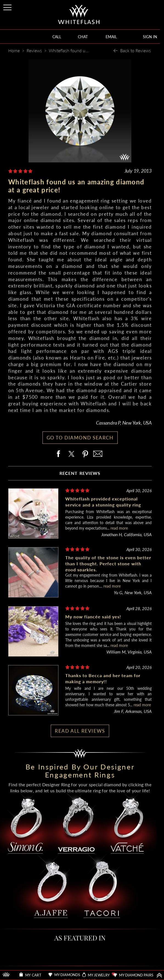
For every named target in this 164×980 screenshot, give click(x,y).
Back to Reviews (135, 50)
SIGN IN (150, 37)
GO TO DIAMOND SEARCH (80, 438)
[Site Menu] (8, 6)
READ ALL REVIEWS (80, 731)
